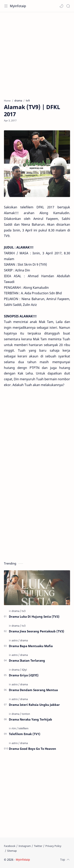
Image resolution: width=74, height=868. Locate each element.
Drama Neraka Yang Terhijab (30, 719)
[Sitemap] (12, 851)
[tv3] (24, 611)
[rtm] (15, 728)
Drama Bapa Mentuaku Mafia (31, 646)
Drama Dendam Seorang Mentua (33, 690)
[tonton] (26, 714)
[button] (61, 6)
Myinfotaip (18, 6)
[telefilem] (23, 728)
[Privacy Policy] (53, 846)
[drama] (16, 611)
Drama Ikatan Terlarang (27, 660)
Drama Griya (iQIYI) (24, 675)
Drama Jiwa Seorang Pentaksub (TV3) (37, 631)
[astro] (16, 640)
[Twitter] (38, 846)
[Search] (68, 6)
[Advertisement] (37, 53)
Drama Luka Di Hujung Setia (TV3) (34, 616)
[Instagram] (25, 846)
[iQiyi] (24, 670)
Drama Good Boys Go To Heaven (32, 749)
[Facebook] (10, 846)
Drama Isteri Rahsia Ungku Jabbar (34, 705)
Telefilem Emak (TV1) (25, 734)
